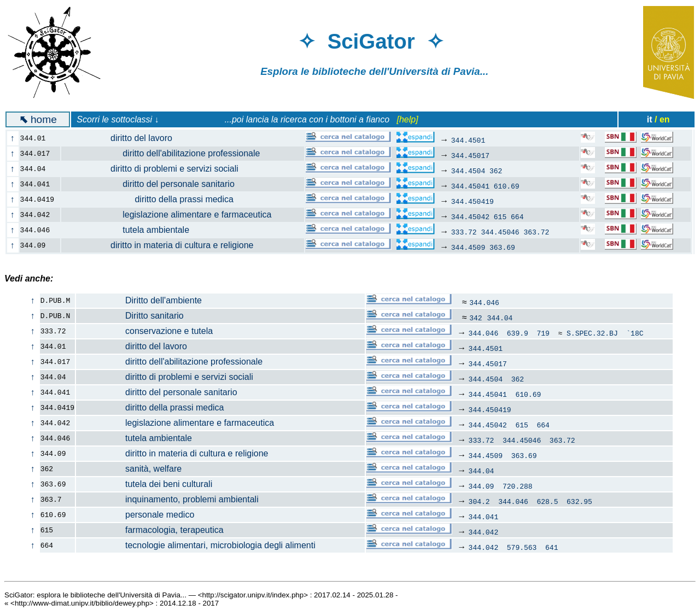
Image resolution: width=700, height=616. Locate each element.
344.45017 (470, 155)
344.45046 (500, 232)
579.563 (522, 547)
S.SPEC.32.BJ (592, 333)
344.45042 (470, 216)
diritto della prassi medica (154, 199)
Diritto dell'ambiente (139, 300)
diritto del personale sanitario (154, 184)
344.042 (484, 532)
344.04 (500, 318)
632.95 (579, 501)
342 (476, 318)
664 (517, 216)
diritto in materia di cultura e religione (164, 245)
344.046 (484, 302)
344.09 (482, 486)
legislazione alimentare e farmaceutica (173, 215)
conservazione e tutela (145, 331)
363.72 (536, 232)
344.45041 (470, 186)
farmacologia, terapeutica (150, 530)
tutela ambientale (132, 230)
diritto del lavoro (123, 138)
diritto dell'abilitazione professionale (167, 153)
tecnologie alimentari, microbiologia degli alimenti (196, 545)
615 (500, 216)
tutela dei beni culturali (144, 484)
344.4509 (468, 247)
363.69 (502, 247)
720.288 (518, 486)
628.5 (547, 501)
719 (543, 333)
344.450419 (472, 201)
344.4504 (468, 171)
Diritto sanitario (130, 316)
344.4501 (468, 140)
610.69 (507, 186)
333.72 (464, 232)
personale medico (135, 515)
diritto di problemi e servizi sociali (156, 169)
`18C (635, 333)
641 (552, 547)
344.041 (484, 517)
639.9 (518, 333)
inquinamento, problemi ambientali (168, 499)
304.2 (479, 501)
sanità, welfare (129, 469)
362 (496, 171)
